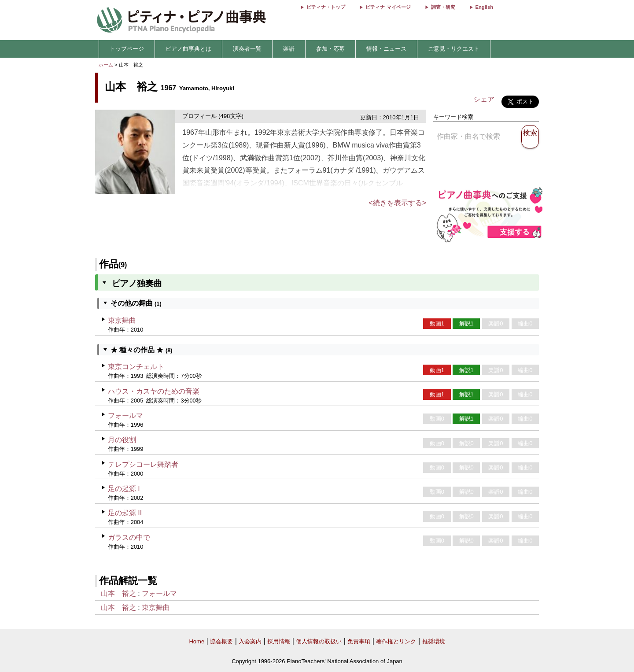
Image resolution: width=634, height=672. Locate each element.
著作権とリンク (396, 641)
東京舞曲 (122, 320)
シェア (484, 99)
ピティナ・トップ (326, 7)
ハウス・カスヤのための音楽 (154, 391)
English (484, 7)
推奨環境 (434, 641)
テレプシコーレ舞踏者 (143, 464)
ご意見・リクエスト (454, 49)
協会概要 (221, 641)
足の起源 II (125, 513)
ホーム (106, 65)
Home (197, 641)
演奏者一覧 (247, 49)
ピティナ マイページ (388, 7)
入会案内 (250, 641)
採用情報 (279, 641)
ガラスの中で (129, 537)
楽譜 (289, 49)
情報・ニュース (386, 49)
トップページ (127, 49)
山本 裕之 (118, 593)
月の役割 (122, 440)
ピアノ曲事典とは (188, 49)
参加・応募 (330, 49)
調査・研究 (443, 7)
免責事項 (359, 641)
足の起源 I (124, 489)
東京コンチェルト (136, 367)
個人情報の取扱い (319, 641)
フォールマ (125, 415)
